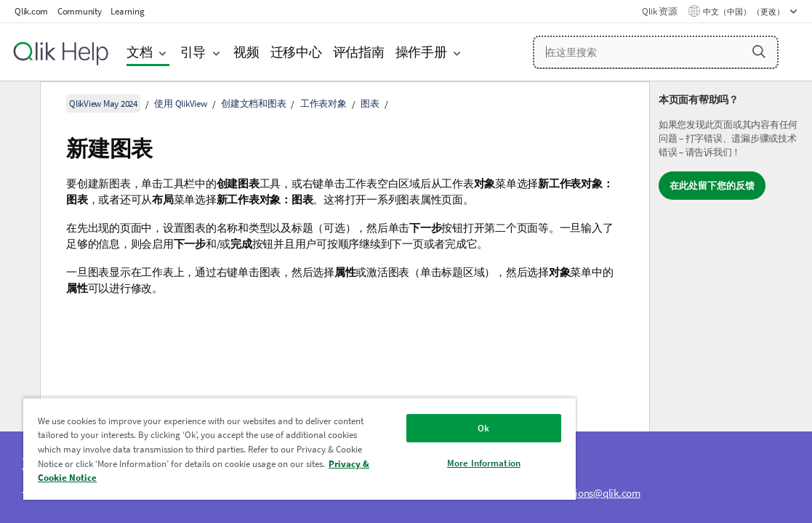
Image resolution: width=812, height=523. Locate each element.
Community (80, 11)
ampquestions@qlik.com (586, 493)
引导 (193, 52)
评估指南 (359, 52)
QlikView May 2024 (103, 104)
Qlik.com (31, 11)
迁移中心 (296, 52)
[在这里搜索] (656, 52)
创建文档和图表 (253, 104)
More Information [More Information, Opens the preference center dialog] (415, 463)
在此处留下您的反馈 (712, 186)
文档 (140, 52)
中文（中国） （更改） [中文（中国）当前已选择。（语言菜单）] (744, 12)
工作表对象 (323, 104)
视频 (246, 52)
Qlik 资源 (659, 11)
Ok (414, 428)
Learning (127, 11)
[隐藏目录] (18, 104)
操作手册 (421, 52)
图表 (370, 104)
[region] (259, 449)
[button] (759, 52)
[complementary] (731, 302)
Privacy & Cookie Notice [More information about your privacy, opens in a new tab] (246, 478)
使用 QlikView (180, 104)
